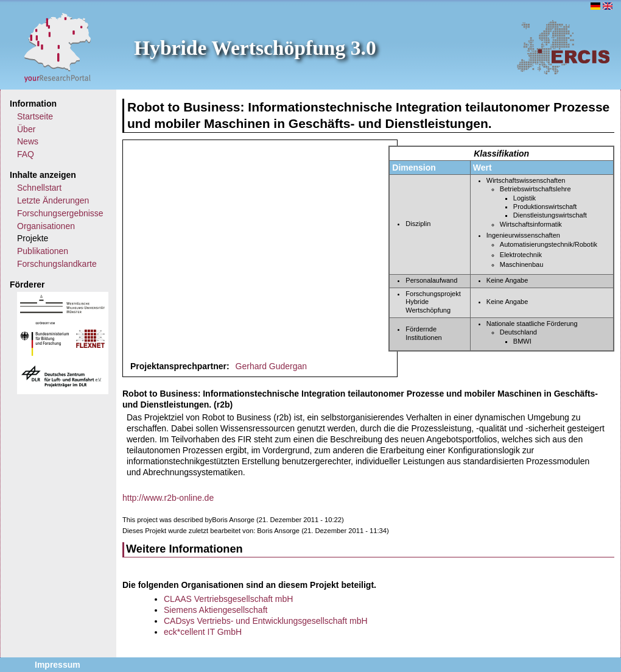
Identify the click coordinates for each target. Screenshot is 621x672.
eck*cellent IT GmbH (203, 632)
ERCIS (563, 47)
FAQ (26, 154)
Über (26, 129)
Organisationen (46, 226)
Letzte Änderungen (53, 200)
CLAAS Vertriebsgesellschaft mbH (228, 599)
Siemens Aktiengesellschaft (216, 610)
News (28, 141)
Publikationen (43, 251)
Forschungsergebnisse (60, 213)
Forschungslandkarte (57, 264)
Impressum (58, 665)
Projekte (33, 238)
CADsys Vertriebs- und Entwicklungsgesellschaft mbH (266, 621)
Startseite (35, 116)
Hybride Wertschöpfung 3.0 (255, 48)
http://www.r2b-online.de (168, 498)
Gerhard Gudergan (272, 366)
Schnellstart (39, 188)
